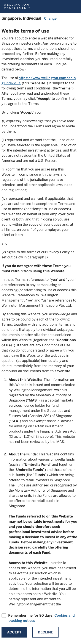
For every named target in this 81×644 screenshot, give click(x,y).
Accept (14, 632)
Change (50, 18)
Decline (45, 632)
